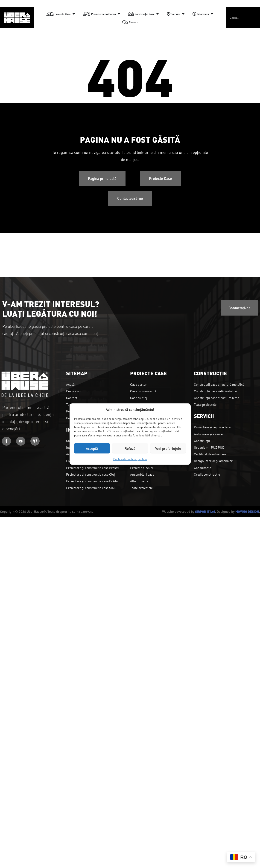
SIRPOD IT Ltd (205, 511)
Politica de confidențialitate (130, 459)
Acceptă (92, 448)
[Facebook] (6, 441)
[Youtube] (21, 441)
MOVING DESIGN (247, 511)
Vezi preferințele (168, 448)
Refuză (130, 448)
